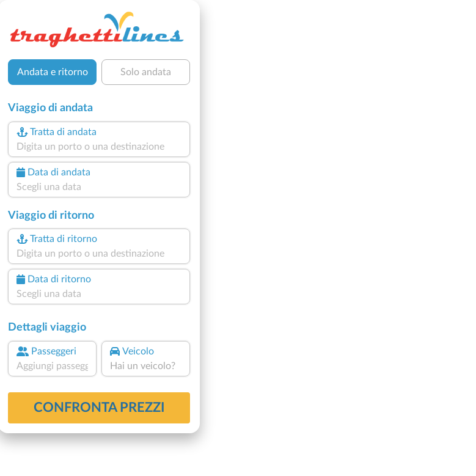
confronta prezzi (99, 408)
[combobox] (99, 147)
